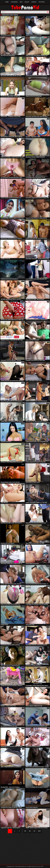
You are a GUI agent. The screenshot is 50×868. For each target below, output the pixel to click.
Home (7, 2)
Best (21, 2)
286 (30, 831)
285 (25, 831)
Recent (27, 2)
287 (34, 831)
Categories (14, 2)
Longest (34, 2)
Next (39, 831)
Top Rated (42, 2)
